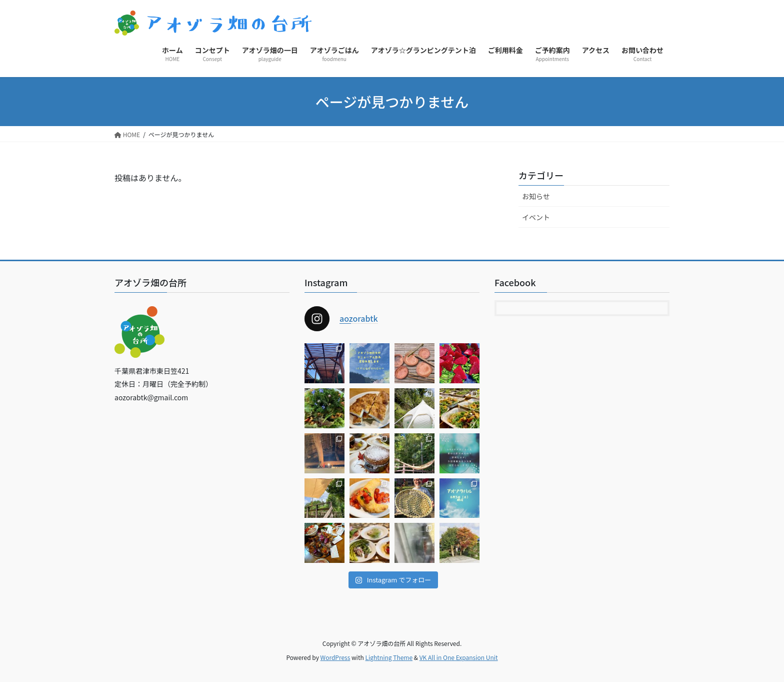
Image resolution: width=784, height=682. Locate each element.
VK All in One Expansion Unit (459, 657)
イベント (536, 217)
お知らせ (536, 196)
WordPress (335, 657)
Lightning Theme (389, 657)
